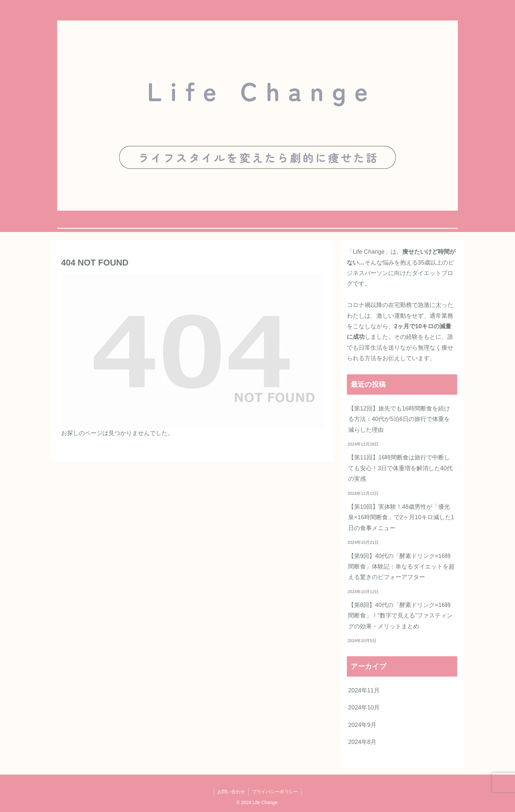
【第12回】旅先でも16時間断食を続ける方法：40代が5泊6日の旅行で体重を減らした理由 (399, 419)
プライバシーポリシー (275, 792)
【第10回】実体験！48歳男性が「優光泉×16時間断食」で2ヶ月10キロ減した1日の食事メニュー (401, 517)
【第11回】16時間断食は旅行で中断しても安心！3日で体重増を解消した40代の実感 (400, 468)
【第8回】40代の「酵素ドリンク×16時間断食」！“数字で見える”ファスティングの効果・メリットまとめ (400, 616)
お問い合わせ (231, 792)
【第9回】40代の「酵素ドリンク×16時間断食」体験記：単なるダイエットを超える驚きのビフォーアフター (401, 567)
